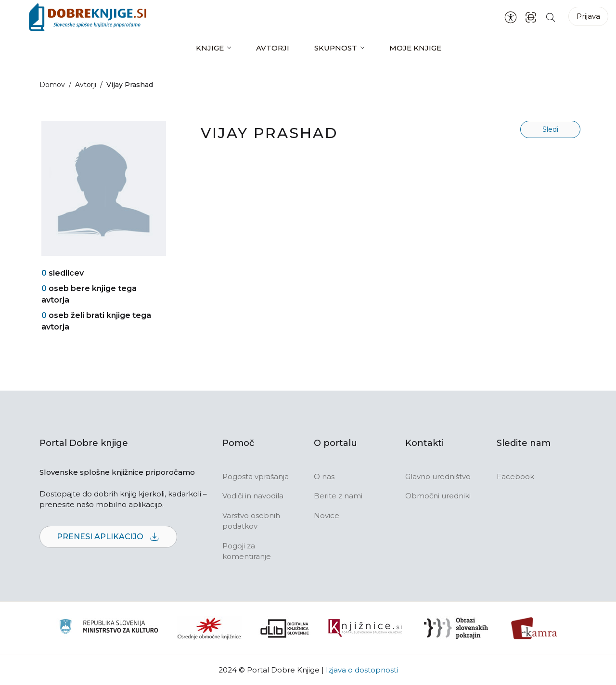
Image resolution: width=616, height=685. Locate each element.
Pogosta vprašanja (256, 476)
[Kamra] (534, 628)
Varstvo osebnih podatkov (251, 521)
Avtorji (273, 48)
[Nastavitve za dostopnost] (511, 17)
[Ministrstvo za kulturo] (109, 628)
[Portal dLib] (285, 628)
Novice (327, 515)
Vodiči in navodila (253, 496)
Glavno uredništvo (438, 476)
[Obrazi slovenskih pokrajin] (456, 628)
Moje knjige (415, 48)
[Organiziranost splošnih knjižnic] (209, 628)
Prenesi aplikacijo (108, 537)
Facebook (515, 476)
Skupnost (336, 48)
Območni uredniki (438, 496)
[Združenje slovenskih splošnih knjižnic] (365, 628)
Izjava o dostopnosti (362, 670)
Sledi (550, 129)
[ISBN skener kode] (531, 17)
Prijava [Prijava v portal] (588, 16)
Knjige (210, 48)
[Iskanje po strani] (551, 17)
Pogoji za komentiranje (247, 551)
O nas (324, 476)
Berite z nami (338, 496)
